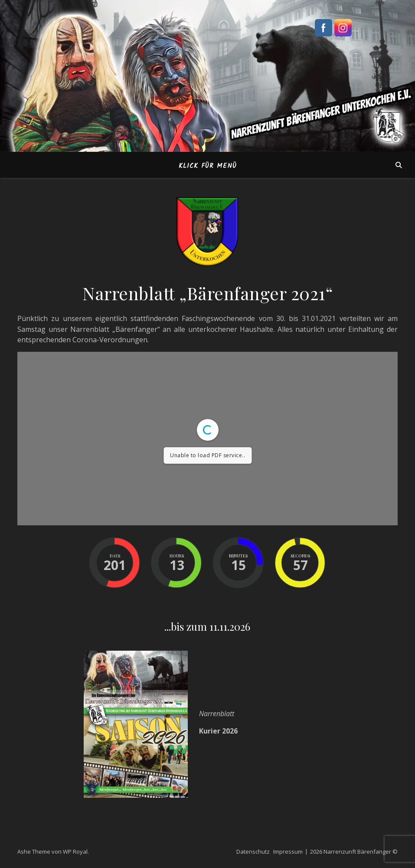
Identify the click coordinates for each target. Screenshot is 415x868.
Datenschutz (253, 852)
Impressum (288, 852)
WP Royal (75, 852)
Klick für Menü (208, 166)
